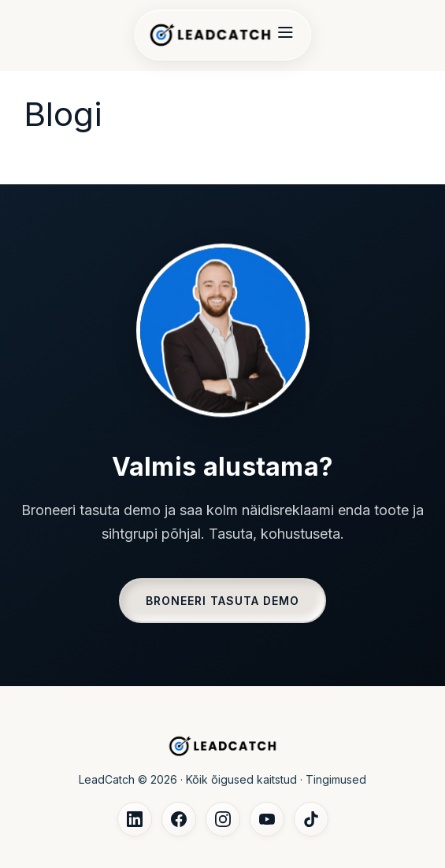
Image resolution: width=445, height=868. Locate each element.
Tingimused (336, 779)
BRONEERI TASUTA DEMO (222, 601)
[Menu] (285, 35)
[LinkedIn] (135, 819)
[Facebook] (179, 819)
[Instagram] (223, 819)
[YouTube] (267, 819)
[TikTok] (311, 819)
